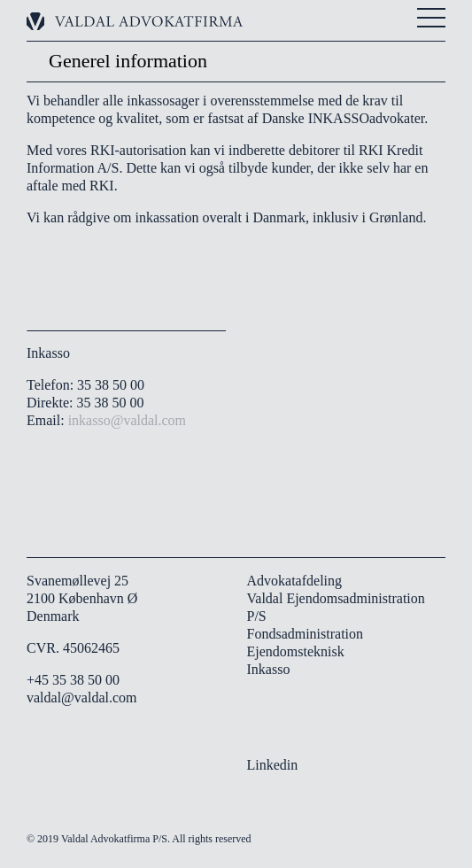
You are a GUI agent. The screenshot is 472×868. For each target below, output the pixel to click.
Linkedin (273, 765)
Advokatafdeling (295, 581)
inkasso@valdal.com (127, 420)
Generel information (128, 61)
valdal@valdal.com (81, 697)
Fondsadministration (306, 634)
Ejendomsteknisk (296, 651)
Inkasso (269, 669)
